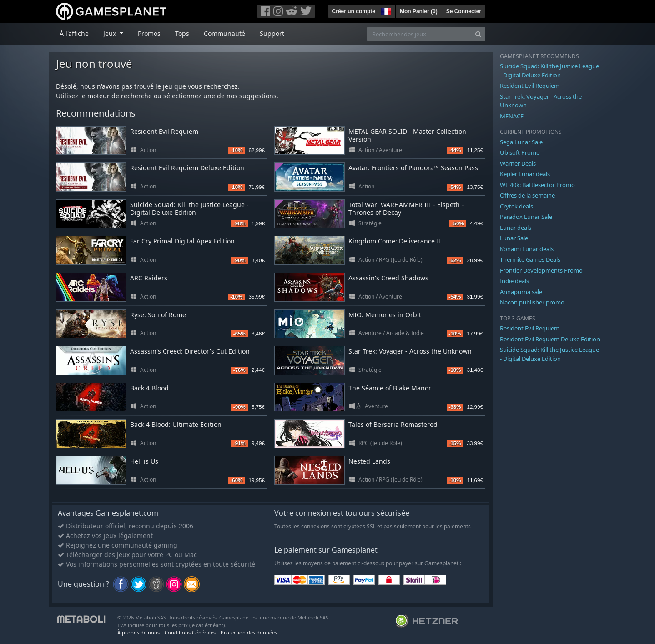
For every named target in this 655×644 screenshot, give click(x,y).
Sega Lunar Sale (521, 142)
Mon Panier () (419, 11)
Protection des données (249, 632)
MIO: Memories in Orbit (385, 315)
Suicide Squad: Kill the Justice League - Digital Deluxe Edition (189, 208)
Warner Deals (518, 163)
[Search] (478, 34)
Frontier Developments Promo (541, 270)
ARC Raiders (149, 278)
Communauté (224, 33)
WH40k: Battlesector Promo (537, 185)
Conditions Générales (190, 632)
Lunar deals (516, 228)
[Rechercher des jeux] (419, 34)
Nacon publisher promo (532, 302)
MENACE (512, 116)
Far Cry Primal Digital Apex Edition (182, 241)
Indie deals (514, 281)
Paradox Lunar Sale (526, 217)
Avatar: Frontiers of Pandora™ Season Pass (413, 168)
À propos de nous (139, 632)
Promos (149, 33)
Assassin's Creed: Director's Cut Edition (190, 351)
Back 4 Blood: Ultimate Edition (176, 424)
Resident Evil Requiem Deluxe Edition (187, 168)
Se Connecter (464, 11)
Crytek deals (516, 206)
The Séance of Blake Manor (390, 388)
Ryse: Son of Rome (158, 315)
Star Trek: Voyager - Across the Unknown (410, 351)
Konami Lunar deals (527, 249)
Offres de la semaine (527, 195)
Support (272, 33)
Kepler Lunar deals (525, 174)
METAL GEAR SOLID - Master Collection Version (407, 135)
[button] (385, 10)
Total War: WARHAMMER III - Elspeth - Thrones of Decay (406, 208)
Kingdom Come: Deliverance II (395, 241)
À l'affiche (74, 33)
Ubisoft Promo (520, 152)
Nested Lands (369, 461)
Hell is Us (144, 461)
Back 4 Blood (149, 388)
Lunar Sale (514, 238)
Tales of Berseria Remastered (393, 424)
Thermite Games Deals (530, 259)
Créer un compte (354, 11)
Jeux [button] (111, 33)
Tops (182, 33)
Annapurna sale (521, 292)
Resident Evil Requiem (164, 131)
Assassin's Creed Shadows (388, 278)
